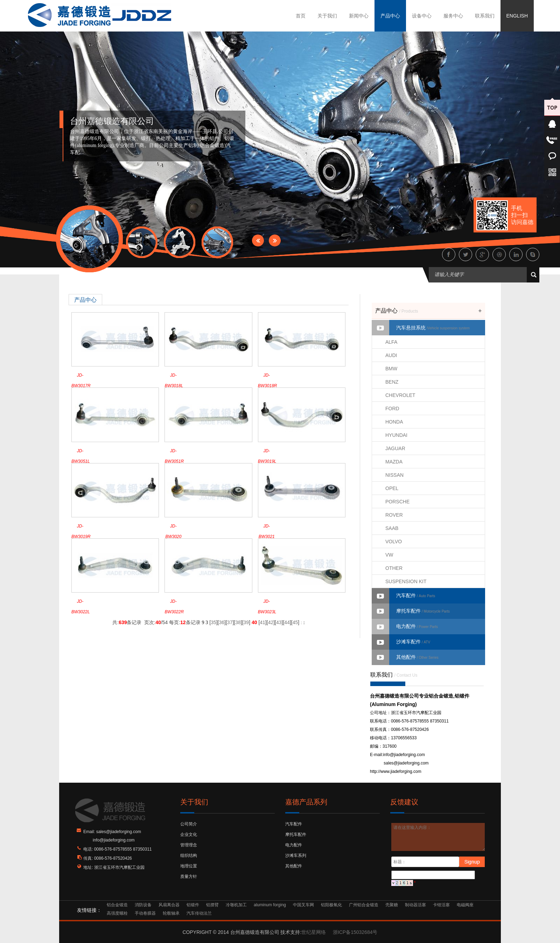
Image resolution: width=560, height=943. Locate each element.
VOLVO (394, 542)
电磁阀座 (465, 905)
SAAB (392, 528)
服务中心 (453, 16)
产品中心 (390, 16)
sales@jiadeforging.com (406, 763)
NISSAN (394, 475)
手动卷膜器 (145, 913)
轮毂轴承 (171, 913)
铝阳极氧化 (331, 905)
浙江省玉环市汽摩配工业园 (119, 867)
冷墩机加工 (236, 905)
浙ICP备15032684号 (355, 932)
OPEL (392, 488)
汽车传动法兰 (199, 913)
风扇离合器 (169, 905)
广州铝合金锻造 (364, 905)
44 (287, 622)
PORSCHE (397, 502)
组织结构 (189, 855)
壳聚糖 (392, 905)
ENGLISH (517, 16)
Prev (258, 240)
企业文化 (189, 834)
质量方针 (189, 876)
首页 (301, 16)
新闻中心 (359, 16)
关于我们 (327, 16)
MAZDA (394, 462)
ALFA (391, 342)
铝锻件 (193, 905)
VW (389, 555)
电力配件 (417, 626)
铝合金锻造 (117, 905)
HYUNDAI (396, 435)
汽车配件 (416, 595)
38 (238, 622)
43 (279, 622)
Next (275, 240)
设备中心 (422, 16)
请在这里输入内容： (438, 837)
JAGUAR (395, 448)
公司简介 (189, 824)
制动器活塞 (415, 905)
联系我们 (485, 16)
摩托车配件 (423, 611)
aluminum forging (270, 905)
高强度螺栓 (117, 913)
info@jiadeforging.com (404, 755)
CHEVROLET (400, 395)
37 (230, 622)
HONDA (394, 422)
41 (262, 622)
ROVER (394, 515)
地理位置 (189, 866)
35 (213, 622)
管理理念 (189, 845)
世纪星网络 (314, 932)
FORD (392, 408)
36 (222, 622)
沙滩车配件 (413, 642)
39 (246, 622)
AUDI (391, 355)
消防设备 (143, 905)
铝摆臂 (212, 905)
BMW (391, 369)
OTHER (394, 568)
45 (295, 622)
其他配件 (417, 657)
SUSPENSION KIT (406, 581)
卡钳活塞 (441, 905)
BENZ (392, 382)
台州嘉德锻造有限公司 (112, 121)
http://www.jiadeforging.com (396, 771)
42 (271, 622)
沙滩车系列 (296, 855)
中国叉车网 (303, 905)
